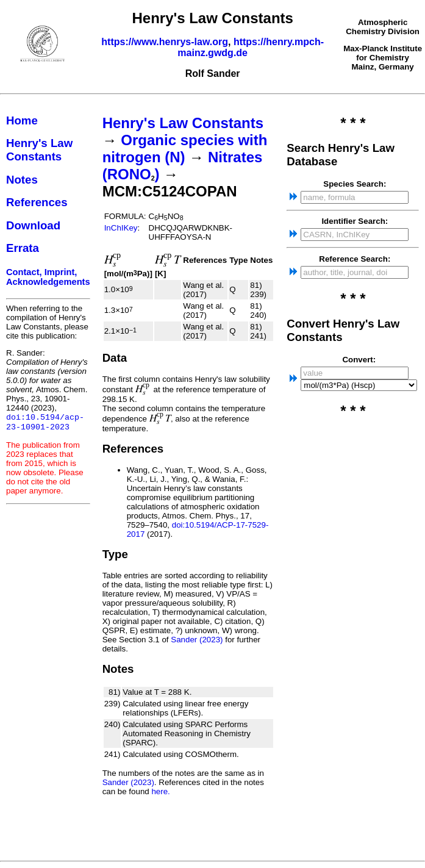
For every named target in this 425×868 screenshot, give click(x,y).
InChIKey (121, 228)
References (37, 202)
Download (33, 225)
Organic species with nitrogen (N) (185, 149)
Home (22, 120)
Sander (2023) (197, 640)
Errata (23, 248)
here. (160, 791)
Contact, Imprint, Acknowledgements (48, 277)
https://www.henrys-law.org (165, 42)
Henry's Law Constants (39, 150)
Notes (22, 180)
